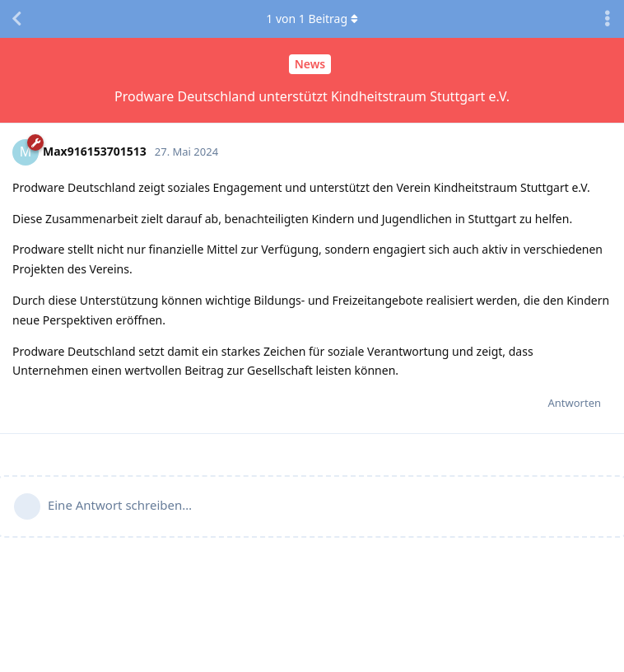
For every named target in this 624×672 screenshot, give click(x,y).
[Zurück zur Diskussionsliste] (16, 19)
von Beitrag (312, 19)
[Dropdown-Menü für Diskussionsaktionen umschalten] (608, 19)
